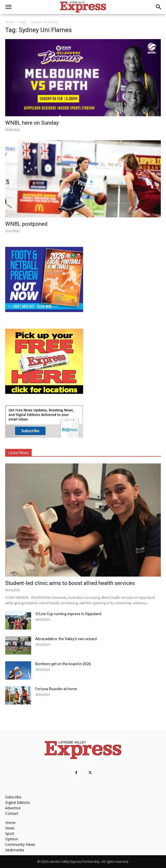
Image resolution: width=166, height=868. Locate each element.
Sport (10, 833)
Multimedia (15, 850)
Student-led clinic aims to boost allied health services (70, 583)
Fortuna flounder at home (56, 689)
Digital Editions (18, 802)
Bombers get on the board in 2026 (63, 664)
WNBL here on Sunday (32, 123)
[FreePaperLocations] (44, 392)
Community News (20, 844)
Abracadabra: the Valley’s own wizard (66, 639)
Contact (12, 813)
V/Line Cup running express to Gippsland (68, 614)
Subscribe (13, 797)
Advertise (13, 808)
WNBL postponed (26, 224)
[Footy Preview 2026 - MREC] (44, 311)
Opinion (12, 839)
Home (10, 22)
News (10, 828)
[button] (8, 7)
